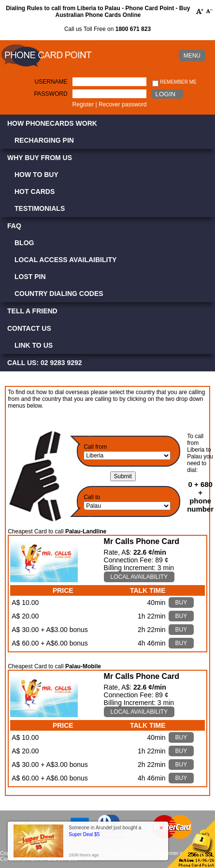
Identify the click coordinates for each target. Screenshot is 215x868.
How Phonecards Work (52, 123)
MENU (192, 56)
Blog (24, 243)
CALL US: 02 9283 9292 (45, 363)
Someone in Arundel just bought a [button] (105, 831)
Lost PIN (30, 277)
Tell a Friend (32, 311)
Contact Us (29, 328)
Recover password (122, 104)
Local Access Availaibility (65, 260)
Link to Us (34, 345)
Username (51, 82)
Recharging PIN (44, 140)
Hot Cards (35, 191)
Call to (92, 497)
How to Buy (36, 175)
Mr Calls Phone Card (142, 541)
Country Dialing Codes (59, 294)
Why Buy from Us (40, 158)
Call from (95, 447)
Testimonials (40, 208)
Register (83, 104)
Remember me (174, 82)
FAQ (14, 226)
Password (50, 94)
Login (165, 94)
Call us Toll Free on (107, 29)
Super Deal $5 (84, 834)
